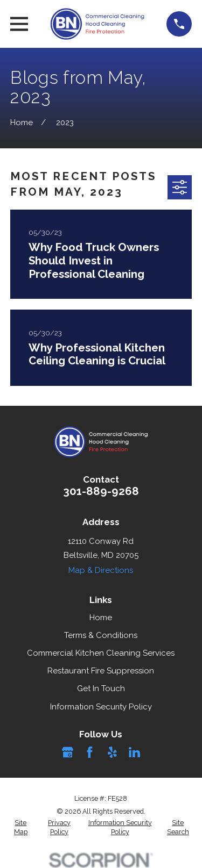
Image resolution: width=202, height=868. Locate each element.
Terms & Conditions (101, 635)
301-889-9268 (101, 491)
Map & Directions (101, 570)
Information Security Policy (101, 707)
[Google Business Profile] (68, 752)
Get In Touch (101, 688)
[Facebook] (90, 752)
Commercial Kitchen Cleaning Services (101, 653)
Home (101, 618)
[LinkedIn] (134, 752)
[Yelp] (112, 752)
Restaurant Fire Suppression (101, 671)
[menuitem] (21, 827)
